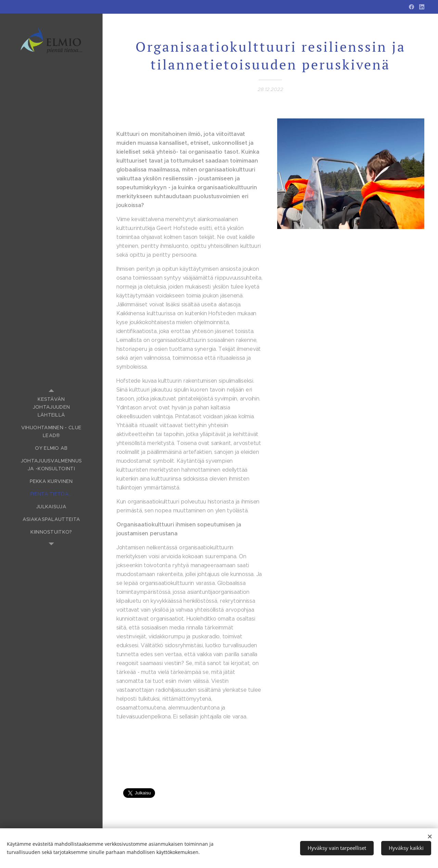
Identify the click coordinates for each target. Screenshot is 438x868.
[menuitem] (51, 407)
